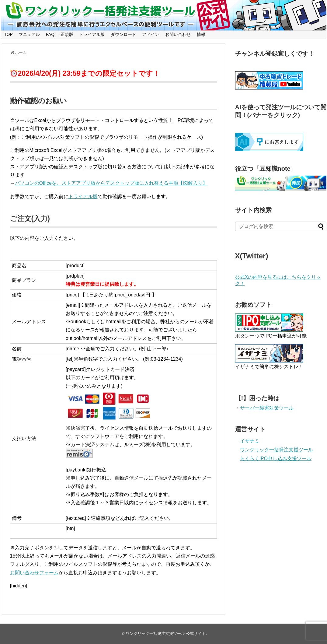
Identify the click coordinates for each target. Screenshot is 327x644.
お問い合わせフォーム (34, 573)
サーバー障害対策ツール (267, 408)
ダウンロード (123, 34)
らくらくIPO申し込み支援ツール (276, 459)
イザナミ (250, 441)
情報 (201, 34)
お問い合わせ (178, 34)
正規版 (67, 34)
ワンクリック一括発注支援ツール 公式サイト (166, 633)
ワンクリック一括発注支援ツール (277, 450)
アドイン (151, 34)
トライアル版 (92, 34)
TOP (8, 34)
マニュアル (29, 34)
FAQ (50, 34)
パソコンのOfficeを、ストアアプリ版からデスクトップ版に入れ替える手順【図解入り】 (111, 183)
